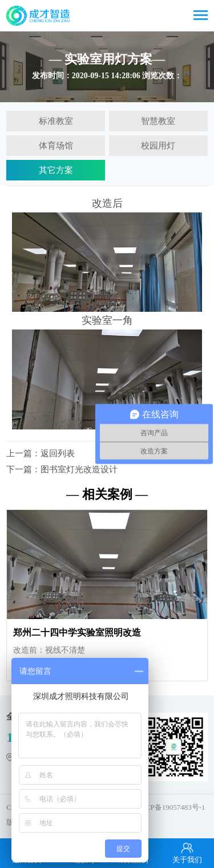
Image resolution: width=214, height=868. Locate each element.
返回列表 (58, 453)
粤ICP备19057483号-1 (170, 807)
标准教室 (56, 121)
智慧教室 (158, 121)
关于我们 (187, 853)
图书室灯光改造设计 (79, 469)
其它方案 (56, 170)
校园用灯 (158, 146)
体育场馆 (56, 146)
